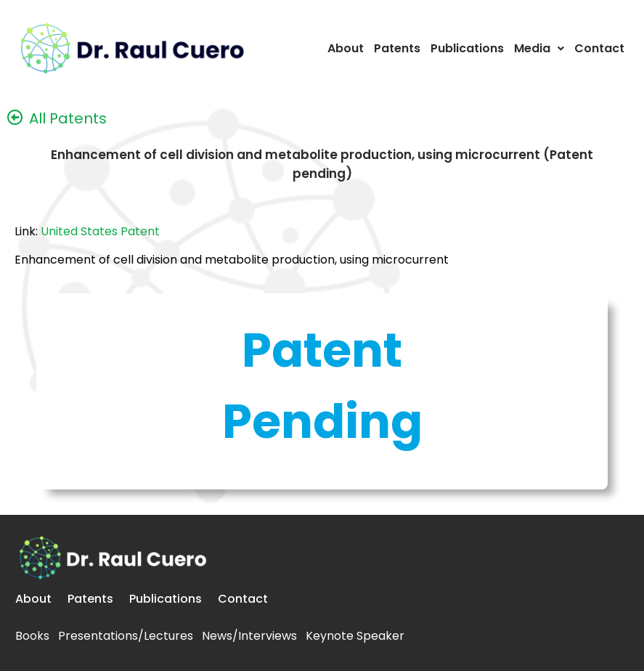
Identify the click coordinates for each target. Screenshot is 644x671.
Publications (467, 48)
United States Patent (100, 231)
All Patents (68, 118)
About (346, 48)
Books (32, 636)
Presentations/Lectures (126, 636)
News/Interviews (249, 636)
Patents (397, 48)
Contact (599, 48)
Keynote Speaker (355, 636)
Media (539, 48)
